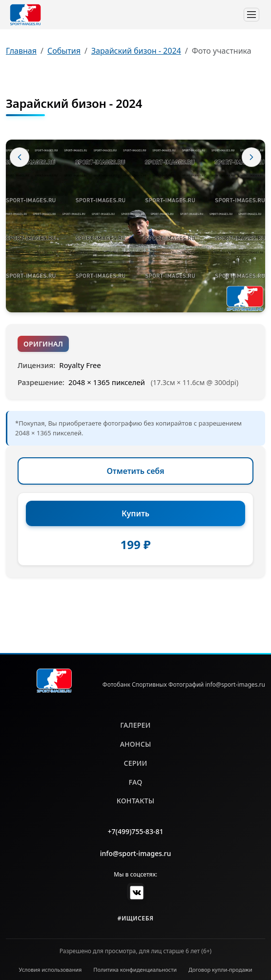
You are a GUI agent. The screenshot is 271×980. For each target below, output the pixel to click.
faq (136, 782)
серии (135, 763)
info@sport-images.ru (136, 853)
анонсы (136, 744)
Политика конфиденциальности (135, 970)
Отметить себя (136, 471)
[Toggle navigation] (251, 15)
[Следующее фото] (251, 157)
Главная (21, 51)
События (64, 51)
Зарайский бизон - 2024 (136, 51)
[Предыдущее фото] (20, 157)
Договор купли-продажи (220, 970)
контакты (135, 801)
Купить (135, 513)
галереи (135, 725)
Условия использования (51, 970)
